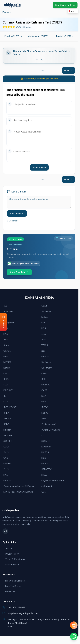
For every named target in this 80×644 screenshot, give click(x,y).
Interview (8, 311)
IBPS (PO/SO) (10, 407)
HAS (6, 334)
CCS (44, 492)
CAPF (44, 390)
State (6, 345)
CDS (6, 401)
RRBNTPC (47, 469)
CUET (6, 447)
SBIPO (45, 413)
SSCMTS (46, 441)
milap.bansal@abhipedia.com (23, 613)
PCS (6, 328)
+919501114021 (17, 607)
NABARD (46, 385)
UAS (6, 458)
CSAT (44, 306)
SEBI (6, 385)
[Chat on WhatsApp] (74, 636)
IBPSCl (45, 407)
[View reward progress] (74, 625)
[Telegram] (5, 531)
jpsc (43, 351)
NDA (44, 396)
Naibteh (7, 430)
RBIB (44, 379)
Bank (44, 401)
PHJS (6, 452)
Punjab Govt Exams (51, 430)
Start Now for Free (65, 5)
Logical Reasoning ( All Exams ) (18, 492)
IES (5, 317)
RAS (44, 339)
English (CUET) (65, 36)
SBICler (7, 418)
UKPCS (7, 351)
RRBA (6, 413)
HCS (44, 328)
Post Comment (17, 213)
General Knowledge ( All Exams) (19, 486)
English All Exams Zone (53, 480)
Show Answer (39, 167)
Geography (9, 323)
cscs (44, 334)
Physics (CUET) (14, 36)
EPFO (44, 373)
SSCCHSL (8, 435)
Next (69, 70)
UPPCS (45, 356)
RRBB (6, 424)
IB (5, 396)
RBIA (6, 379)
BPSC (6, 356)
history (45, 317)
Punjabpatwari (48, 424)
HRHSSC (8, 464)
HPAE (44, 475)
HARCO (45, 464)
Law (43, 323)
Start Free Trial (19, 272)
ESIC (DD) (8, 390)
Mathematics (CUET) (39, 36)
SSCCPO (8, 441)
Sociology (46, 311)
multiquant (47, 486)
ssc (43, 435)
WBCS (45, 345)
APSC (6, 339)
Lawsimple (46, 447)
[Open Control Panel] (2, 322)
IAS (5, 306)
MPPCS (7, 362)
